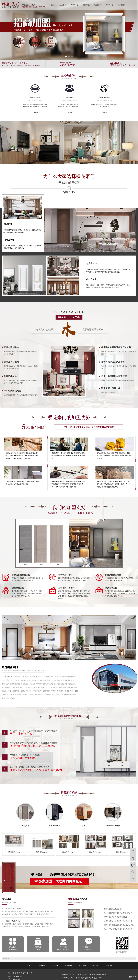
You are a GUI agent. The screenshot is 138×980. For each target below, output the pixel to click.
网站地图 (80, 975)
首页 (53, 5)
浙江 (79, 978)
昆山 (83, 978)
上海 (76, 978)
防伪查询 (98, 5)
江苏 (72, 978)
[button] (66, 56)
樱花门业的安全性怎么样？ (113, 909)
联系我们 (121, 5)
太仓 (94, 978)
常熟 (90, 978)
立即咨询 (35, 112)
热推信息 (65, 975)
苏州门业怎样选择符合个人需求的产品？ (118, 913)
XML (89, 975)
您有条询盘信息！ (99, 975)
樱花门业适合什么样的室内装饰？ (116, 917)
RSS (85, 975)
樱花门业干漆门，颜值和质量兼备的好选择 (119, 925)
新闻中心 (109, 5)
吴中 (100, 978)
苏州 (87, 978)
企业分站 (73, 975)
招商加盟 (86, 5)
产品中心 (74, 5)
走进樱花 (63, 5)
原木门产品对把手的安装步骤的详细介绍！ (119, 929)
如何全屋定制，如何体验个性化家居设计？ (119, 921)
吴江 (97, 978)
